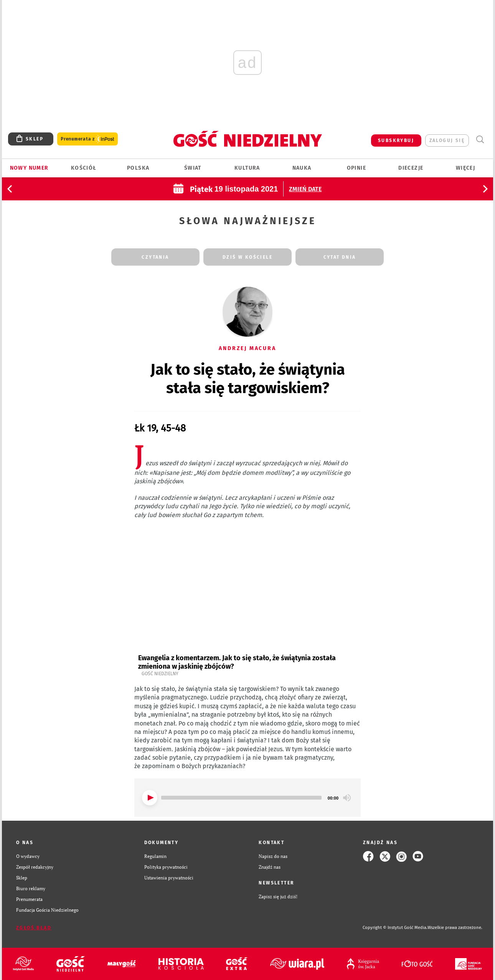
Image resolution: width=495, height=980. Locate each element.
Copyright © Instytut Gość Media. (395, 928)
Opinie (356, 168)
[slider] (241, 798)
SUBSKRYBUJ (396, 140)
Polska (138, 168)
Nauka (302, 168)
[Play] (150, 798)
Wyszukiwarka (480, 140)
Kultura (247, 168)
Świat (193, 168)
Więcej (465, 168)
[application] (247, 798)
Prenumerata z (87, 139)
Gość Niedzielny (160, 674)
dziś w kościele (247, 257)
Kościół (84, 168)
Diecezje (411, 168)
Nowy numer (29, 168)
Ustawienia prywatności (169, 878)
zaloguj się (447, 140)
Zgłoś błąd (34, 928)
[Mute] (347, 798)
